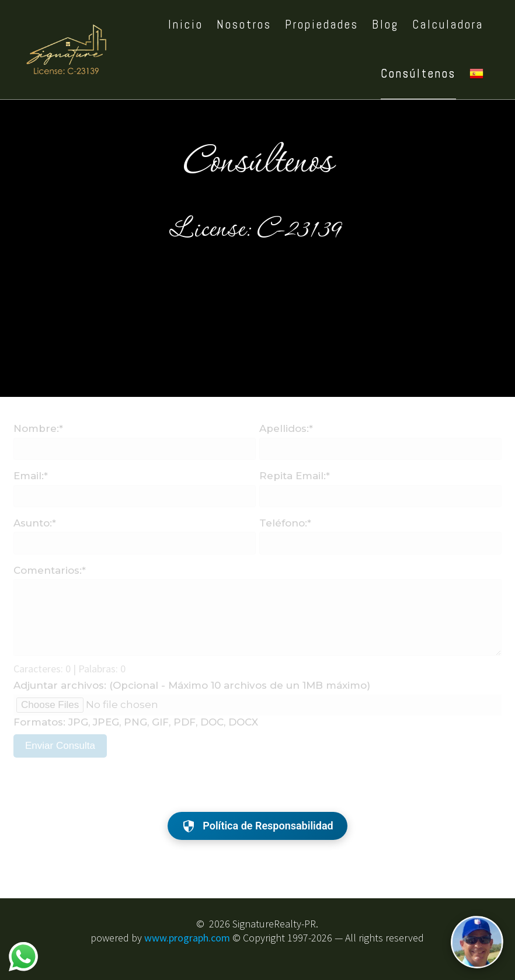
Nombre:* (38, 428)
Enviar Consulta (60, 746)
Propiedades (322, 25)
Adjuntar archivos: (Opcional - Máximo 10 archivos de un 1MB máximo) (192, 685)
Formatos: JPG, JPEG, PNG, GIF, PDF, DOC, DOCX (136, 722)
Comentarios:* (50, 570)
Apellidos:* (286, 428)
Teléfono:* (285, 523)
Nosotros (244, 25)
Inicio (186, 25)
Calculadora (448, 25)
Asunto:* (35, 523)
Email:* (31, 476)
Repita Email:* (295, 476)
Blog (385, 25)
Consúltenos (418, 74)
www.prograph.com (187, 938)
